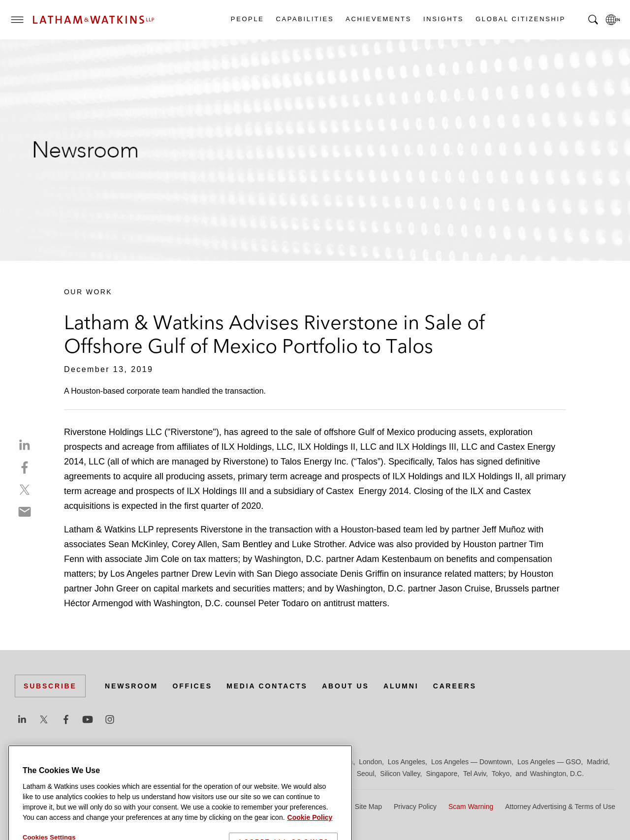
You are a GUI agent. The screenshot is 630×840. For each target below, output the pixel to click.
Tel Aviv (474, 774)
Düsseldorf (197, 762)
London (370, 762)
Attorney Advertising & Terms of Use (560, 807)
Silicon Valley (400, 774)
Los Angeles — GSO (549, 762)
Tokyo (501, 774)
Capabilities (305, 19)
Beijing (50, 762)
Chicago (139, 762)
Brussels (107, 762)
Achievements (378, 19)
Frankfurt (233, 762)
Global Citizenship (520, 19)
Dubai (166, 762)
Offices (192, 686)
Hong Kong (304, 762)
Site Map (368, 807)
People (247, 19)
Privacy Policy (415, 807)
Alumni (401, 686)
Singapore (441, 774)
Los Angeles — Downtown (471, 762)
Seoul (366, 774)
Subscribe (50, 686)
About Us (346, 686)
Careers (455, 686)
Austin (24, 762)
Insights (443, 19)
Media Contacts (267, 686)
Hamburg (267, 762)
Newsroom (131, 686)
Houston (340, 762)
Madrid (597, 762)
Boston (77, 762)
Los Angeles (407, 762)
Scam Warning (471, 807)
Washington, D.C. (557, 774)
